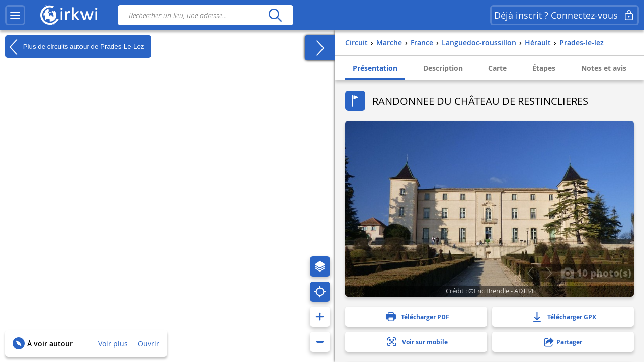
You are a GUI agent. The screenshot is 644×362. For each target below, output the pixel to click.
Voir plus (113, 344)
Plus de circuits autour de (74, 47)
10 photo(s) (596, 273)
